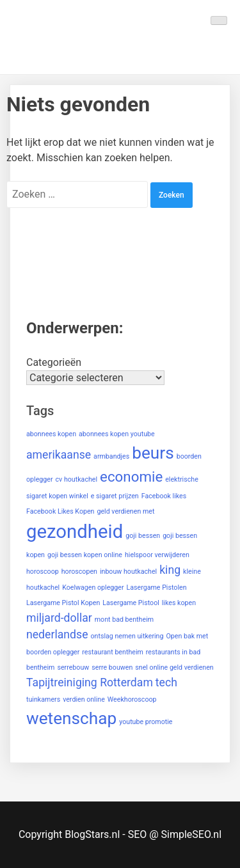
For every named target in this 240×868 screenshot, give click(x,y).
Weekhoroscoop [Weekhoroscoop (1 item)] (132, 699)
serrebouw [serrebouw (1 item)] (73, 667)
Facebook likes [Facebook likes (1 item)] (164, 496)
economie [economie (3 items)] (131, 477)
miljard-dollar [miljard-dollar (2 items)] (59, 618)
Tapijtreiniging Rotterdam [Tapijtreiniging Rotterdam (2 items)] (90, 683)
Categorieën (54, 362)
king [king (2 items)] (170, 570)
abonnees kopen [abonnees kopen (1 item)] (51, 434)
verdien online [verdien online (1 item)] (84, 699)
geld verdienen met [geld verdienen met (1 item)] (125, 511)
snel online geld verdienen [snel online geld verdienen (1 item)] (174, 667)
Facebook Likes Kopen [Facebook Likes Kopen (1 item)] (60, 511)
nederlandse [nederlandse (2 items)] (57, 635)
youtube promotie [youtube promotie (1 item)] (146, 722)
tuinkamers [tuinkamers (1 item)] (43, 699)
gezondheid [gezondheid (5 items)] (75, 532)
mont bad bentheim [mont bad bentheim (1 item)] (124, 619)
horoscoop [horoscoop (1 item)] (43, 572)
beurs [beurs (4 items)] (153, 453)
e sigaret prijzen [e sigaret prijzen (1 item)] (115, 496)
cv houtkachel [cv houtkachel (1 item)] (77, 479)
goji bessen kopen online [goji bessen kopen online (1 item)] (85, 555)
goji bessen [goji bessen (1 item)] (143, 536)
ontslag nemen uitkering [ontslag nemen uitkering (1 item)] (127, 636)
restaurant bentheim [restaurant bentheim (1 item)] (113, 652)
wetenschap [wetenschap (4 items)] (71, 718)
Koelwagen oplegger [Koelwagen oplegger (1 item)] (93, 588)
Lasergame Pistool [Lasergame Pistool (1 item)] (131, 603)
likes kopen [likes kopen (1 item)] (179, 603)
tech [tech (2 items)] (166, 683)
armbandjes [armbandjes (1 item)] (111, 456)
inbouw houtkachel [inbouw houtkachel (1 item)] (128, 572)
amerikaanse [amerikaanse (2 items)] (59, 455)
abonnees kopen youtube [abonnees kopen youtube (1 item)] (117, 434)
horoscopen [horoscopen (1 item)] (79, 572)
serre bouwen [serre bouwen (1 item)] (112, 667)
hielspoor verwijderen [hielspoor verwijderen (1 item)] (157, 555)
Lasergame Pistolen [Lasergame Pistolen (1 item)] (157, 588)
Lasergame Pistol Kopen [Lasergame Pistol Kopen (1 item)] (63, 603)
